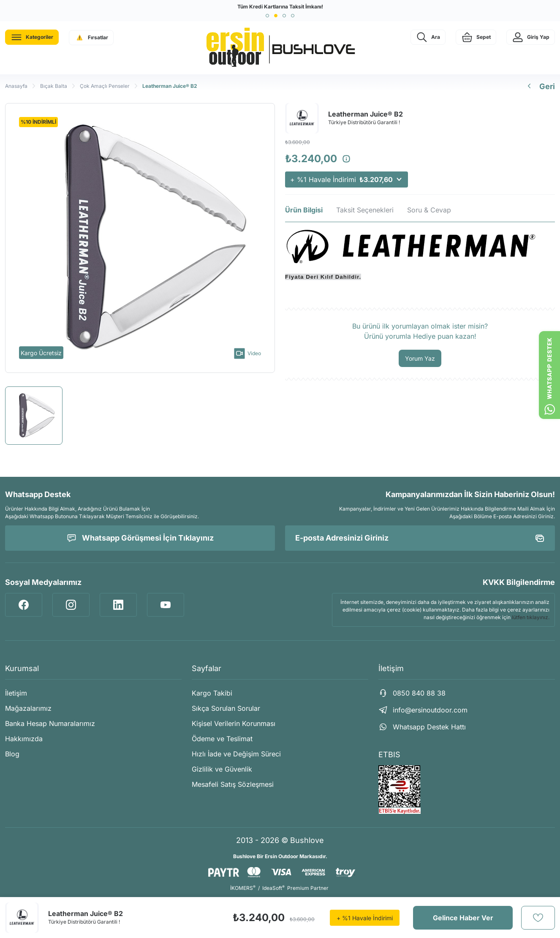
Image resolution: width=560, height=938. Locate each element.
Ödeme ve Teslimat (222, 739)
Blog (12, 754)
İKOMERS (243, 888)
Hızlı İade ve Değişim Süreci (236, 754)
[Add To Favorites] (538, 918)
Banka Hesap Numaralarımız (50, 723)
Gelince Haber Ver (463, 918)
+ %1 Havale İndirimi (347, 179)
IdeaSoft (273, 888)
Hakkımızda (24, 739)
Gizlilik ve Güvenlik (222, 769)
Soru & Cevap (429, 210)
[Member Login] (531, 37)
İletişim (16, 693)
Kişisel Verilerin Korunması (234, 723)
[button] (267, 16)
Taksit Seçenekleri (365, 210)
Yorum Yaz (420, 358)
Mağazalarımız (28, 708)
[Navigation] (32, 37)
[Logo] (280, 48)
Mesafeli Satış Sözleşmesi (233, 784)
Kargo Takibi (212, 693)
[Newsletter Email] (420, 538)
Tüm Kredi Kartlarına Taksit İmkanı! (280, 7)
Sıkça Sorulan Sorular (226, 708)
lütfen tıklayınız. (531, 617)
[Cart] (476, 37)
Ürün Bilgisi (304, 210)
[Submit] (540, 538)
